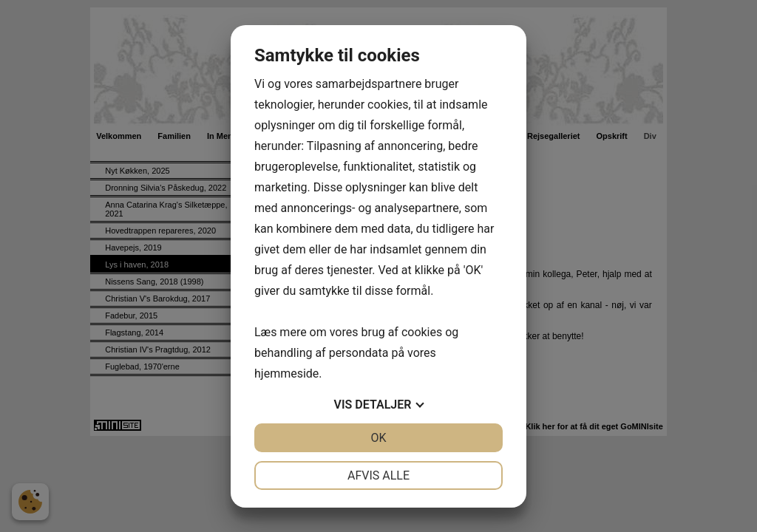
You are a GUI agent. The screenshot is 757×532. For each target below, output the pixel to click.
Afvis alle (378, 475)
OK (378, 438)
